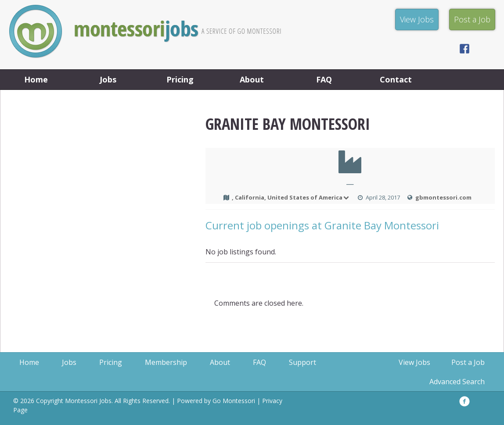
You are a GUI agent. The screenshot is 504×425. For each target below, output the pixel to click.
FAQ (324, 79)
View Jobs (414, 362)
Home (36, 79)
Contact (396, 79)
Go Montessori (234, 401)
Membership (166, 362)
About (252, 79)
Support (302, 362)
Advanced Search (457, 382)
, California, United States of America (291, 197)
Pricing (180, 79)
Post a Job (468, 362)
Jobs (108, 79)
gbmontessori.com (443, 197)
